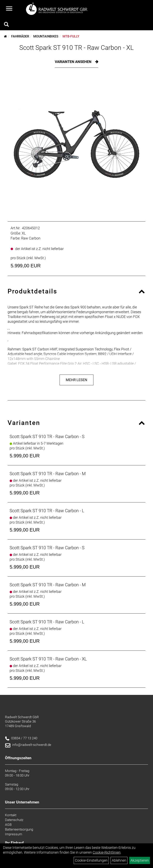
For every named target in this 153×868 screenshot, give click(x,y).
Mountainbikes (46, 36)
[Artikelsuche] (6, 25)
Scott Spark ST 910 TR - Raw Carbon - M (48, 474)
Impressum (14, 834)
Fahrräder (20, 36)
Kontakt (11, 815)
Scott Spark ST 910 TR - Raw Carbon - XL (76, 48)
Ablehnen (119, 860)
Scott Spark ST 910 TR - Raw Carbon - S (47, 437)
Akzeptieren (140, 860)
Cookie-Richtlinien (107, 852)
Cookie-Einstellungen (91, 860)
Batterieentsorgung (19, 829)
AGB (8, 825)
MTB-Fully (71, 36)
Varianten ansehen (74, 62)
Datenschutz (14, 820)
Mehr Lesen (76, 380)
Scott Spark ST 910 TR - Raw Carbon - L (47, 511)
